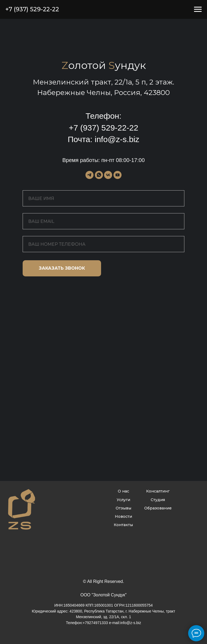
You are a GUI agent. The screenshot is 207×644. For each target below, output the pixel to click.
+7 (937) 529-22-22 (103, 128)
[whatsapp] (99, 175)
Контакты (123, 525)
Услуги (123, 500)
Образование (158, 508)
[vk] (108, 175)
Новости (123, 516)
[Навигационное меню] (198, 9)
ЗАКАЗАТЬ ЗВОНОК (62, 268)
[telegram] (89, 175)
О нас (123, 491)
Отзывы (123, 508)
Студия (158, 500)
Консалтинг (158, 491)
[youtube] (118, 175)
